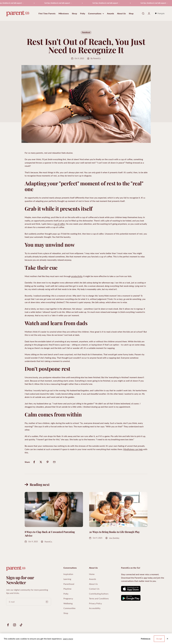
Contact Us (94, 589)
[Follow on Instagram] (15, 625)
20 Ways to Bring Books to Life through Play (114, 532)
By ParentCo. (96, 58)
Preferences (146, 639)
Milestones (64, 14)
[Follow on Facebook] (8, 625)
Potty (83, 14)
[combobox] (160, 13)
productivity (77, 276)
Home (92, 574)
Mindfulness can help (133, 449)
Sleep (74, 14)
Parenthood (86, 32)
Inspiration (68, 574)
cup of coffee (59, 224)
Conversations (96, 14)
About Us (121, 14)
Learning (67, 579)
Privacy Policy (95, 603)
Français (160, 13)
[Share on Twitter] (41, 462)
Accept (159, 639)
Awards (110, 14)
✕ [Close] (167, 639)
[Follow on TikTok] (21, 625)
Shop (131, 14)
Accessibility (95, 608)
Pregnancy (68, 598)
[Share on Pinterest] (48, 462)
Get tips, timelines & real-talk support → (60, 3)
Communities (69, 608)
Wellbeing (68, 603)
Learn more (68, 639)
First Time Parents (47, 14)
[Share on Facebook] (34, 462)
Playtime (67, 589)
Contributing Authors (99, 594)
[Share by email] (54, 462)
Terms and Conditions (99, 598)
